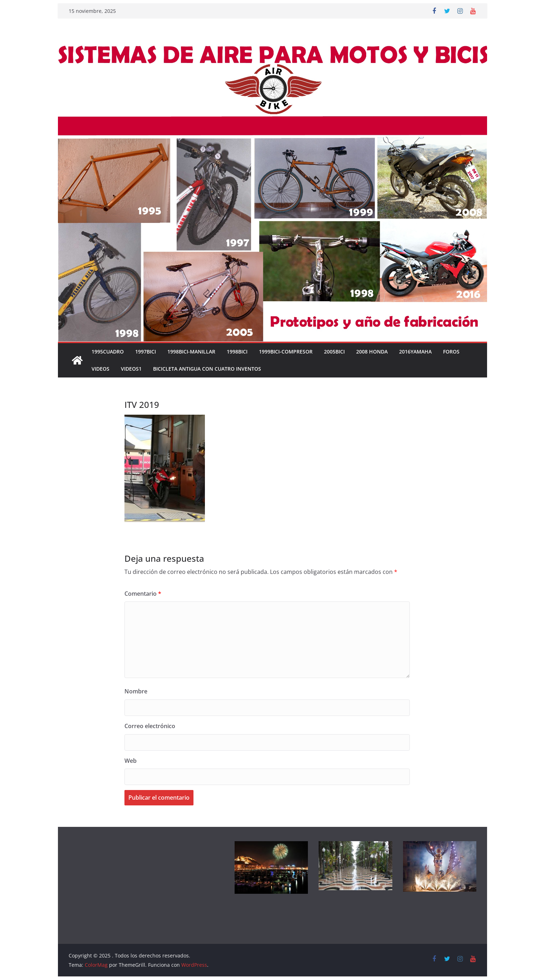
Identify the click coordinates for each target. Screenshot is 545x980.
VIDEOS (100, 369)
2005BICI (334, 352)
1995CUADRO (108, 352)
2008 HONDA (372, 352)
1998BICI (237, 352)
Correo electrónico (150, 726)
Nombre (136, 691)
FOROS (451, 352)
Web (131, 761)
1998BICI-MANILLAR (191, 352)
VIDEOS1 (131, 369)
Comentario (143, 594)
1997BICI (146, 352)
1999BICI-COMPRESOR (286, 352)
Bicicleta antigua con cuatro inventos (207, 369)
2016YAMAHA (415, 352)
